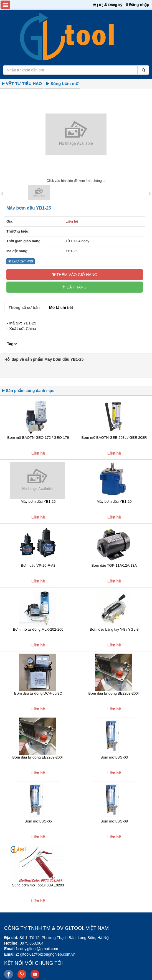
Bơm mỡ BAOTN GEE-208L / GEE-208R (114, 438)
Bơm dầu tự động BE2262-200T (114, 693)
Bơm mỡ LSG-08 (114, 821)
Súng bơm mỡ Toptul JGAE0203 (38, 885)
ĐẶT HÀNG (74, 287)
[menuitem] (139, 5)
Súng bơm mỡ (64, 83)
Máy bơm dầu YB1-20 (114, 501)
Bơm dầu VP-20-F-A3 (38, 565)
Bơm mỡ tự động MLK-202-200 (38, 629)
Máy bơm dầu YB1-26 (38, 501)
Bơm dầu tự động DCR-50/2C (38, 693)
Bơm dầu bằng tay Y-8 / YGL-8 (114, 629)
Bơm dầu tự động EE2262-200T (38, 757)
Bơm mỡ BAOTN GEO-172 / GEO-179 (38, 438)
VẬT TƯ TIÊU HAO (24, 83)
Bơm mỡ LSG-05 (38, 821)
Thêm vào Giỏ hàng (75, 275)
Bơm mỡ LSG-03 (114, 757)
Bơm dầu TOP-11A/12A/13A (114, 565)
